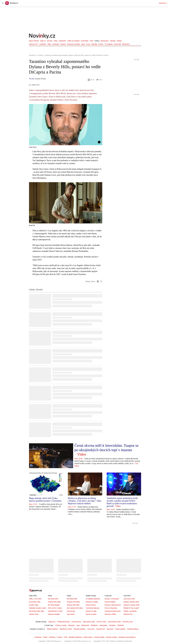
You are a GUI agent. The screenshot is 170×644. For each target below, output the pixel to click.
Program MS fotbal (73, 602)
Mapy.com (52, 622)
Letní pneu (91, 629)
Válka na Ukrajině (73, 41)
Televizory (110, 629)
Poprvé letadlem (110, 602)
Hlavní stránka (34, 41)
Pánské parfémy (133, 629)
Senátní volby (34, 605)
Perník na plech (91, 614)
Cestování (56, 44)
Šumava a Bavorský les (113, 605)
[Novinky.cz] (42, 36)
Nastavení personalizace (127, 637)
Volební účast (34, 614)
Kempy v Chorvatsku (112, 599)
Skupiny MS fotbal (73, 605)
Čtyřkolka (121, 625)
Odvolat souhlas (111, 637)
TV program (109, 44)
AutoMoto (43, 44)
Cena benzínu (76, 622)
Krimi (91, 41)
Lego (78, 625)
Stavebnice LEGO (66, 629)
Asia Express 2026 (114, 622)
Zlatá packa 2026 (89, 622)
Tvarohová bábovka (93, 608)
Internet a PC (34, 44)
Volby (56, 41)
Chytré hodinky (120, 629)
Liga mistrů (70, 614)
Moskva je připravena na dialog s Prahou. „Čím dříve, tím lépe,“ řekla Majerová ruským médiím (85, 501)
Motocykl (71, 625)
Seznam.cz (163, 3)
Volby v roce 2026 (35, 599)
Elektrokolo (85, 625)
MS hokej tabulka (54, 605)
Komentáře (85, 41)
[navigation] (3, 3)
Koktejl (119, 41)
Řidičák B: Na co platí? (131, 608)
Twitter (45, 637)
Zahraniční (62, 41)
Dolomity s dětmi (110, 614)
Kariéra (60, 637)
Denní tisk (117, 44)
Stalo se (43, 41)
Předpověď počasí (64, 622)
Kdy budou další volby (37, 611)
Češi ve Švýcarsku (111, 608)
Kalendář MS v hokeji (55, 611)
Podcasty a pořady (73, 44)
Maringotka (103, 625)
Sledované (126, 44)
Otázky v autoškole (130, 611)
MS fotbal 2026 (72, 599)
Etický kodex (88, 637)
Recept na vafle (91, 611)
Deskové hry (100, 629)
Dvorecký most (128, 622)
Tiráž (65, 637)
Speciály (94, 44)
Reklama (52, 637)
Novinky (32, 79)
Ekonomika (105, 41)
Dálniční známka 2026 (131, 602)
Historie (63, 44)
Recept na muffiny (92, 602)
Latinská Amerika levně (113, 611)
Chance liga (71, 611)
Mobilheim (94, 625)
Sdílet (99, 80)
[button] (66, 125)
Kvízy (88, 44)
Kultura (97, 41)
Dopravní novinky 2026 (131, 605)
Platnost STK (128, 614)
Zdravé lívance (91, 605)
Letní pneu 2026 (129, 599)
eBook (91, 80)
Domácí (50, 41)
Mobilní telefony (52, 629)
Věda (49, 44)
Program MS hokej (54, 602)
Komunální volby (35, 602)
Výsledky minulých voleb (37, 608)
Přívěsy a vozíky (61, 625)
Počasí (101, 44)
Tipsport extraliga (54, 614)
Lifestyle (113, 41)
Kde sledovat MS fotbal (75, 608)
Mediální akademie (75, 637)
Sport (83, 44)
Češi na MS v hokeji (55, 608)
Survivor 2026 (101, 622)
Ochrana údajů (99, 637)
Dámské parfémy (80, 629)
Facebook (38, 637)
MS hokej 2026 (53, 599)
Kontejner (112, 625)
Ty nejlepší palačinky (93, 599)
